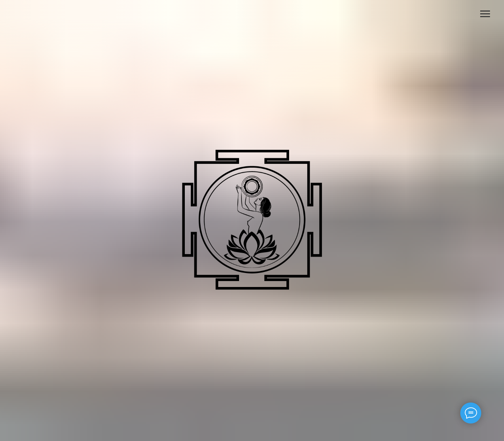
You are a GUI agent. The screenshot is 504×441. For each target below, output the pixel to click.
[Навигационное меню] (485, 14)
